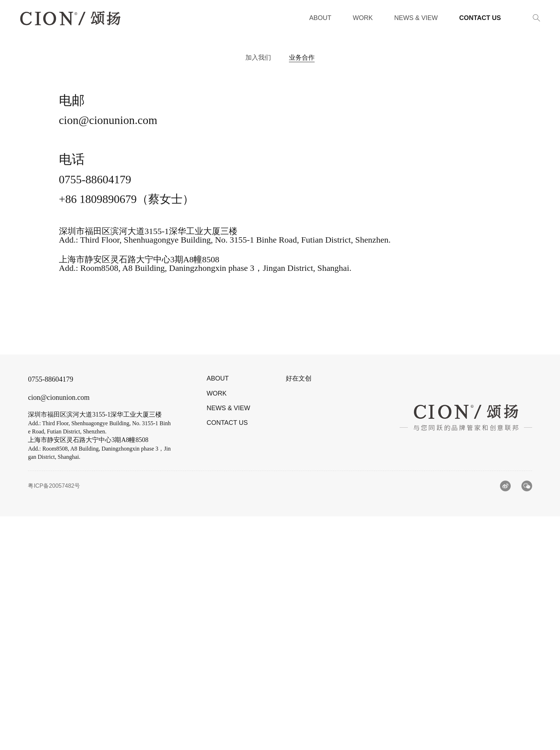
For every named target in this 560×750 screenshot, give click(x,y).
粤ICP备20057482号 (54, 720)
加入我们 (258, 58)
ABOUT (217, 612)
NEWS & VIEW (228, 641)
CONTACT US (227, 656)
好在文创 (299, 612)
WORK (216, 627)
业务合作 (302, 58)
